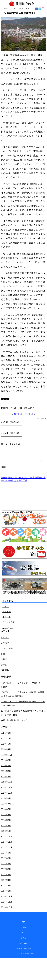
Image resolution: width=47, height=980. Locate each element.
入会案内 (7, 615)
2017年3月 (6, 888)
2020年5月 (6, 747)
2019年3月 (6, 774)
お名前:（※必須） (11, 422)
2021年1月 (6, 741)
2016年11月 (7, 905)
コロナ (4, 657)
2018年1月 (6, 834)
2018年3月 (6, 823)
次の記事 (29, 414)
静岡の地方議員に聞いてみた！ (15, 723)
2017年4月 (6, 883)
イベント (7, 620)
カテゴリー (6, 646)
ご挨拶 (6, 609)
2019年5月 (6, 769)
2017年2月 (6, 894)
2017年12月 (7, 839)
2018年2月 (6, 828)
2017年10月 (7, 850)
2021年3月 (6, 736)
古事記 (4, 668)
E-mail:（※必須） (11, 433)
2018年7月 (6, 807)
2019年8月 (6, 763)
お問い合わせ (9, 625)
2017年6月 (6, 872)
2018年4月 (6, 818)
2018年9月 (6, 801)
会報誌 (4, 480)
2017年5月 (6, 878)
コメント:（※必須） (12, 444)
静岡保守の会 (8, 631)
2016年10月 (7, 910)
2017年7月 (6, 867)
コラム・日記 (7, 651)
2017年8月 (6, 861)
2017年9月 (6, 856)
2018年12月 (7, 785)
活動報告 (5, 673)
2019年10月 (7, 758)
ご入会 (23, 941)
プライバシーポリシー (24, 952)
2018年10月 (7, 796)
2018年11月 (7, 790)
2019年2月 (6, 779)
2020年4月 (6, 752)
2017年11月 (7, 845)
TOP (23, 925)
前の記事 (18, 414)
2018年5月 (6, 812)
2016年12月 (7, 899)
